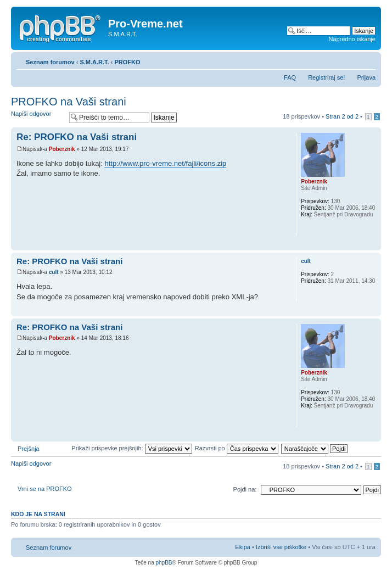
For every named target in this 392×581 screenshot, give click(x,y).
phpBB (164, 563)
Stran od (342, 116)
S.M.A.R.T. (94, 62)
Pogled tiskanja (351, 60)
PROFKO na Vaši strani (69, 102)
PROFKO (127, 62)
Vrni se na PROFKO (45, 489)
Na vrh (373, 245)
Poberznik (62, 149)
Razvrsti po (237, 448)
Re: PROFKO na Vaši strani (77, 137)
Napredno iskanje (352, 39)
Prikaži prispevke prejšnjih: (131, 448)
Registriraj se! (326, 77)
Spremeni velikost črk (368, 60)
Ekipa (243, 547)
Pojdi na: (245, 489)
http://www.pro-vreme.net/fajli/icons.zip (165, 163)
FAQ (290, 77)
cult (54, 272)
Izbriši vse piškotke (282, 547)
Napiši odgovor (37, 117)
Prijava (366, 77)
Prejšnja (29, 449)
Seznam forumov (50, 62)
